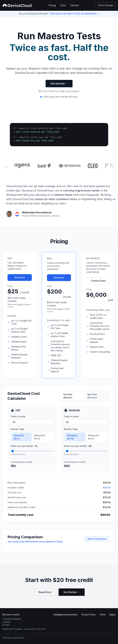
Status (112, 615)
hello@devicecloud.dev (66, 615)
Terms (103, 615)
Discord (75, 5)
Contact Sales (98, 281)
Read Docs (45, 592)
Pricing (52, 5)
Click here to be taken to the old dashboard (73, 13)
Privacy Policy (89, 615)
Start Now (20, 277)
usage (20, 304)
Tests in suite (18, 416)
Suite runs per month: (24, 446)
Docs (63, 5)
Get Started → (59, 84)
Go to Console (106, 5)
